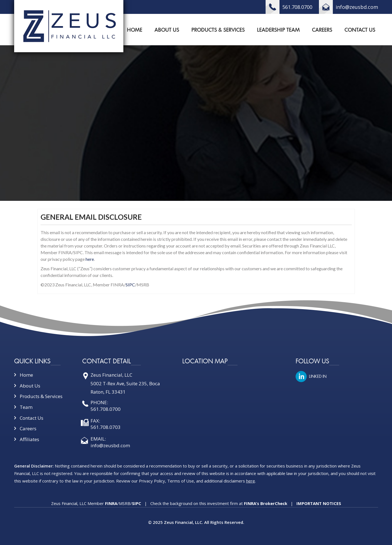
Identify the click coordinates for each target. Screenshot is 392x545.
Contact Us (360, 30)
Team (26, 407)
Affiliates (29, 439)
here (90, 259)
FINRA (111, 503)
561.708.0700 (297, 7)
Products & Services (218, 30)
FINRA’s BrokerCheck (265, 503)
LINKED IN (318, 376)
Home (135, 30)
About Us (167, 30)
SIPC (130, 285)
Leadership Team (278, 30)
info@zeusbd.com (357, 7)
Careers (322, 30)
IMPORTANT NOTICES (319, 503)
